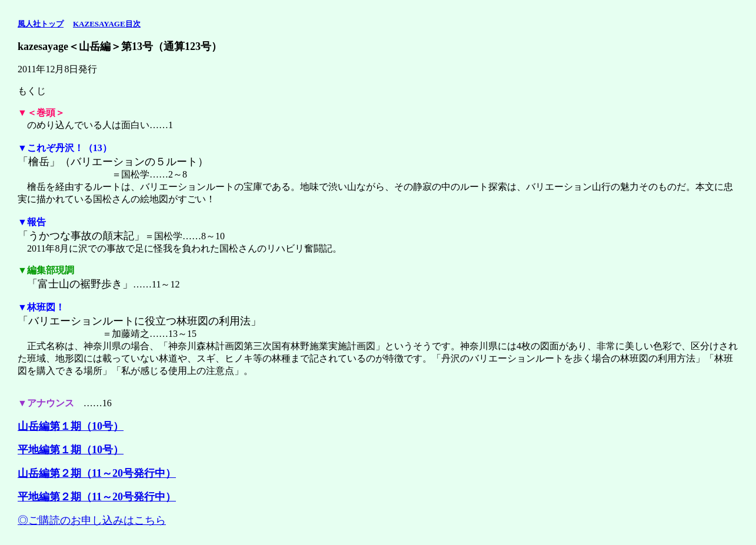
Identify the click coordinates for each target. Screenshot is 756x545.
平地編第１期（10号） (71, 450)
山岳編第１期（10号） (71, 426)
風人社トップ (41, 24)
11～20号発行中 (129, 497)
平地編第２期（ (55, 497)
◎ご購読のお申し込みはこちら (92, 520)
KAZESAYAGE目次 (107, 24)
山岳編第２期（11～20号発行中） (97, 473)
